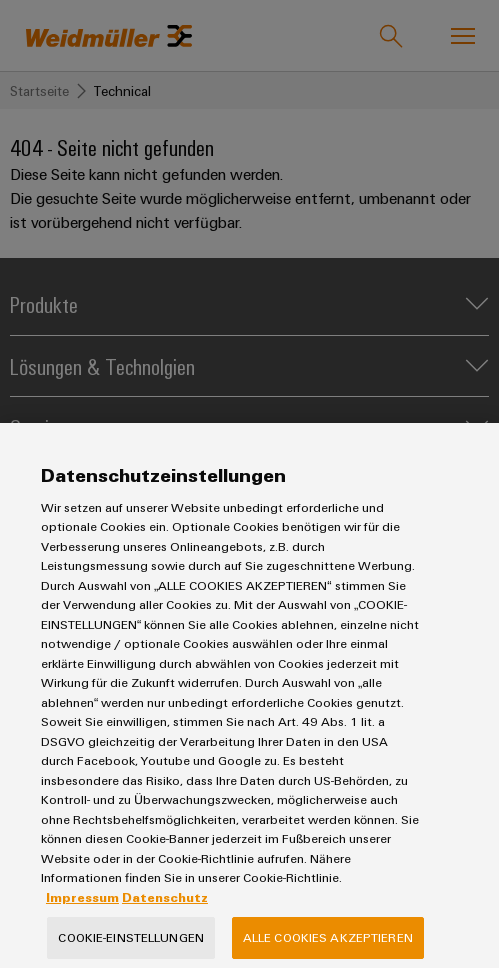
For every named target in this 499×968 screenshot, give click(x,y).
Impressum (82, 918)
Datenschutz (165, 918)
